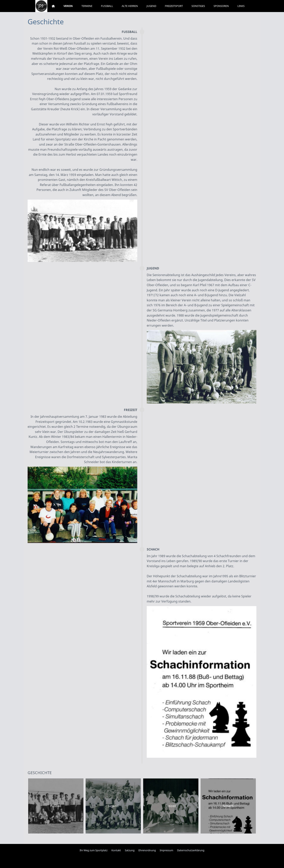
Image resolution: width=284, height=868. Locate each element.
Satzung (130, 850)
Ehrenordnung (147, 850)
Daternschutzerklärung (191, 850)
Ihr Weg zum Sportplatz (94, 850)
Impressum (166, 850)
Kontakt (116, 850)
